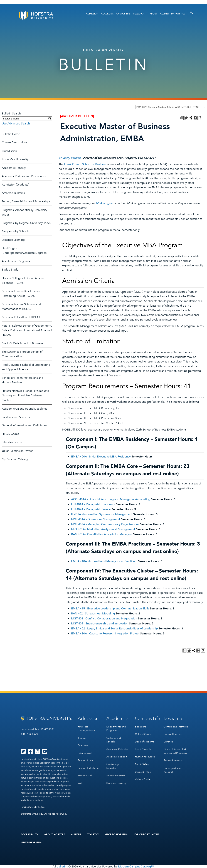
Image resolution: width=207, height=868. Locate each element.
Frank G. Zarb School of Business (22, 343)
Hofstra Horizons (172, 734)
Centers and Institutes (176, 726)
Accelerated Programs (16, 261)
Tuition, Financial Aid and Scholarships (26, 201)
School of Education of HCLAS (21, 317)
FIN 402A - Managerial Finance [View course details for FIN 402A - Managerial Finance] (91, 509)
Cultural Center (143, 734)
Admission (92, 14)
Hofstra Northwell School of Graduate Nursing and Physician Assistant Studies (25, 396)
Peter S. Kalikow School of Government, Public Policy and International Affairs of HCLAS (27, 330)
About (153, 14)
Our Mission (9, 151)
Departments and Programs (116, 728)
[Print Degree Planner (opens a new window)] (182, 118)
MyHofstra (178, 14)
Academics (107, 14)
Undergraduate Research (172, 769)
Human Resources (145, 756)
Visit (80, 781)
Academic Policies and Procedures (24, 176)
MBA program (105, 203)
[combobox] (171, 107)
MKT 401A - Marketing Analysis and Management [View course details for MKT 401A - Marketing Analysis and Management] (103, 529)
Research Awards (173, 759)
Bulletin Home (11, 134)
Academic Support (117, 756)
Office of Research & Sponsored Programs (175, 750)
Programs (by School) (15, 231)
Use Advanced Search (16, 124)
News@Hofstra (31, 842)
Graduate (83, 745)
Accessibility (30, 834)
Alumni (164, 14)
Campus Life (123, 14)
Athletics (93, 834)
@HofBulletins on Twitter (17, 451)
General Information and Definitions (24, 426)
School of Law (85, 759)
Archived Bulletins (13, 193)
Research (139, 14)
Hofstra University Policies (33, 807)
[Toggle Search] (191, 12)
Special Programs (116, 774)
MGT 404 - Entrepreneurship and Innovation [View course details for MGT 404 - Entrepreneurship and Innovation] (100, 624)
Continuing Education (112, 765)
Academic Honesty (14, 168)
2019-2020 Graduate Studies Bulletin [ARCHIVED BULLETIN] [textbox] (167, 107)
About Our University (15, 159)
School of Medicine (88, 767)
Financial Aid (85, 774)
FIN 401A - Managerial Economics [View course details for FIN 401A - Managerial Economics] (93, 504)
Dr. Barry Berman (70, 158)
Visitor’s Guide (143, 778)
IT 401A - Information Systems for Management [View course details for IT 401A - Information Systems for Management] (102, 514)
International (85, 752)
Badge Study (10, 270)
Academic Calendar (117, 748)
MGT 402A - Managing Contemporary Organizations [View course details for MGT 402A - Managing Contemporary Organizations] (105, 524)
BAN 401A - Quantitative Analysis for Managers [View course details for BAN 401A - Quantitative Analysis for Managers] (102, 534)
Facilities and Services (16, 417)
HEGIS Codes (10, 434)
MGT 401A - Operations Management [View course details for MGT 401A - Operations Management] (96, 519)
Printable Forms (12, 442)
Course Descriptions (15, 142)
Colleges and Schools (114, 739)
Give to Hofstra (117, 834)
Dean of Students (145, 741)
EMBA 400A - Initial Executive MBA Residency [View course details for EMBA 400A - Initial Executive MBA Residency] (101, 457)
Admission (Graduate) (15, 185)
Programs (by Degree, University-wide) (26, 223)
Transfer (82, 737)
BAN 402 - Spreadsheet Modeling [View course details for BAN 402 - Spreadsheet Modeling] (93, 614)
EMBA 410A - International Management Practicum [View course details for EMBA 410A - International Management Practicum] (104, 561)
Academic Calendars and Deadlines (24, 409)
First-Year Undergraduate (86, 728)
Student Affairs (143, 770)
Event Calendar (143, 748)
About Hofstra (55, 834)
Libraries (168, 741)
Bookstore (141, 726)
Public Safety (142, 763)
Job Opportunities (146, 834)
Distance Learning (13, 240)
